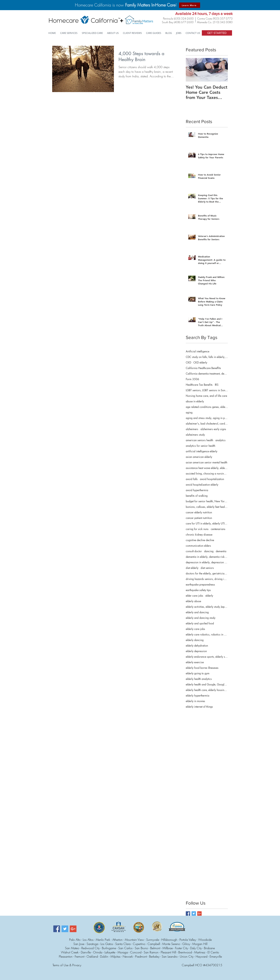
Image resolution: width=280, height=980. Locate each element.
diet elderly (192, 568)
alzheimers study (195, 435)
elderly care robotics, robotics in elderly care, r (207, 634)
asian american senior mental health (207, 462)
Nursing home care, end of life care (206, 396)
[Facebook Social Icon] (57, 929)
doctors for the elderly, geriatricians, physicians (207, 573)
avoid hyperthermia (197, 490)
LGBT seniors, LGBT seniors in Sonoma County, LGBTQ (207, 390)
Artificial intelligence (198, 351)
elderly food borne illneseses (202, 668)
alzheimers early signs (213, 429)
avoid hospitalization (212, 479)
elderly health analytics (199, 679)
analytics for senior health (200, 446)
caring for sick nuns (197, 529)
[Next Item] (222, 70)
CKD (188, 362)
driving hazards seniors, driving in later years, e (207, 579)
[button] (93, 33)
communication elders (198, 546)
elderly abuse (193, 601)
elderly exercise (195, 662)
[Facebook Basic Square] (188, 913)
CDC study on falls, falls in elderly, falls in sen (207, 357)
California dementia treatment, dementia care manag (207, 374)
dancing (209, 551)
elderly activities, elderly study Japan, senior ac (207, 607)
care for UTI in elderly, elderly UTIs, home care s (207, 523)
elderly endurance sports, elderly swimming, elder (207, 657)
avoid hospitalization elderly (202, 485)
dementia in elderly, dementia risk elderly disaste (207, 557)
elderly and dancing (197, 612)
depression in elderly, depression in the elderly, (207, 562)
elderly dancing (195, 640)
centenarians (218, 529)
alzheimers (192, 429)
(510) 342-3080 (223, 22)
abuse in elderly (195, 401)
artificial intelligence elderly (202, 451)
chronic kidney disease (199, 535)
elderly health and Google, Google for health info (207, 684)
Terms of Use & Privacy (67, 965)
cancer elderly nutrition (199, 512)
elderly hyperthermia (198, 695)
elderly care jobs (195, 629)
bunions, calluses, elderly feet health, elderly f (207, 507)
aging (189, 412)
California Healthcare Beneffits (203, 368)
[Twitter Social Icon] (65, 929)
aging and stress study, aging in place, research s (207, 418)
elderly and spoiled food (200, 623)
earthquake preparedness (200, 584)
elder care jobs (194, 596)
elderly (209, 596)
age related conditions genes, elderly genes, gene (207, 407)
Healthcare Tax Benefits (199, 385)
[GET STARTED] (217, 33)
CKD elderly (200, 362)
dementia (221, 551)
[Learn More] (190, 5)
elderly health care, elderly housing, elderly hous (207, 690)
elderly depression (196, 651)
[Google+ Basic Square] (199, 913)
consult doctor (194, 551)
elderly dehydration (197, 646)
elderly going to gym (198, 673)
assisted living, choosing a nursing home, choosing (207, 473)
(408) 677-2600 (184, 22)
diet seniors (207, 568)
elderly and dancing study (201, 618)
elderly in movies (195, 701)
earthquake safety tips (198, 590)
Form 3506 (192, 379)
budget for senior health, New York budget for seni (207, 501)
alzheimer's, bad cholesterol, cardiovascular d (207, 423)
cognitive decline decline (200, 540)
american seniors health (199, 440)
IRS (217, 385)
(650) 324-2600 (184, 18)
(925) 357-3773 (223, 18)
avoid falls (192, 479)
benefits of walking (197, 496)
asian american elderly (199, 457)
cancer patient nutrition (199, 518)
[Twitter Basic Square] (194, 913)
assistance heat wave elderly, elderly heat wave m (207, 468)
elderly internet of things (199, 707)
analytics (220, 440)
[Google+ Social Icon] (73, 929)
